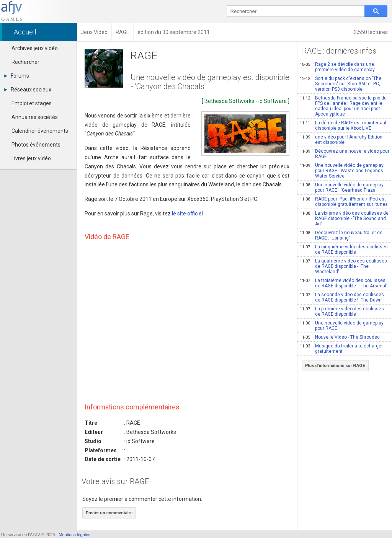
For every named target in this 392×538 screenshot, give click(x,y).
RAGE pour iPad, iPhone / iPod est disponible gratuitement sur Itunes (344, 202)
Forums (16, 76)
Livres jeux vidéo (31, 158)
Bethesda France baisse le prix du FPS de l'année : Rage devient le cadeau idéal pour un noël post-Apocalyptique (343, 106)
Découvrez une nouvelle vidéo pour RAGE (345, 154)
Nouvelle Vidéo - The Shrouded (340, 337)
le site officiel (187, 214)
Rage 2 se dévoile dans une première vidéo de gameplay (337, 67)
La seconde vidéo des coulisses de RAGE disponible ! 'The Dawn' (342, 297)
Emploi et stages (32, 103)
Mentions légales (74, 535)
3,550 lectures (371, 32)
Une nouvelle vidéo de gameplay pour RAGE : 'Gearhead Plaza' (342, 187)
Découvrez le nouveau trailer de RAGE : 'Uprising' (341, 235)
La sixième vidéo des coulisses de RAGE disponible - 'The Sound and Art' (344, 218)
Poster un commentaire (109, 513)
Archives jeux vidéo (35, 48)
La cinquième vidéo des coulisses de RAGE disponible (344, 249)
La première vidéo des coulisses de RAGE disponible (342, 311)
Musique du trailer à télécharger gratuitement (341, 349)
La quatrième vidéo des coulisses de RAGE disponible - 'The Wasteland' (343, 266)
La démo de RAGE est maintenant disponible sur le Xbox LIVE (343, 126)
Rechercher (25, 62)
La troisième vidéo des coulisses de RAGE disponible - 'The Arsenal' (344, 283)
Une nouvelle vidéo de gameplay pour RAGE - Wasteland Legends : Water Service (343, 171)
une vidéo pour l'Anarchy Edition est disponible (341, 140)
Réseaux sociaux (28, 90)
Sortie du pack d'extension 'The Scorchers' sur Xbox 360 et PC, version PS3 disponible (341, 84)
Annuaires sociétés (35, 117)
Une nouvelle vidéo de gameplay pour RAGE (342, 326)
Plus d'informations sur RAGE (335, 365)
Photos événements (36, 145)
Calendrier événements (40, 131)
